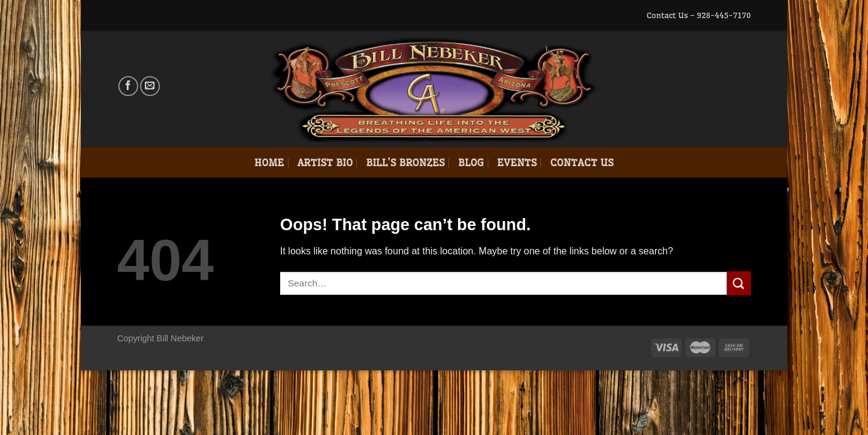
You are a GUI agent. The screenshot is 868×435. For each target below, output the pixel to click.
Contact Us (582, 163)
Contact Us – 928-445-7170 (699, 15)
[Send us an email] (150, 86)
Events (517, 163)
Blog (471, 163)
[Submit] (739, 283)
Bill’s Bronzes (405, 163)
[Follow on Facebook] (128, 86)
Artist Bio (325, 163)
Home (269, 163)
